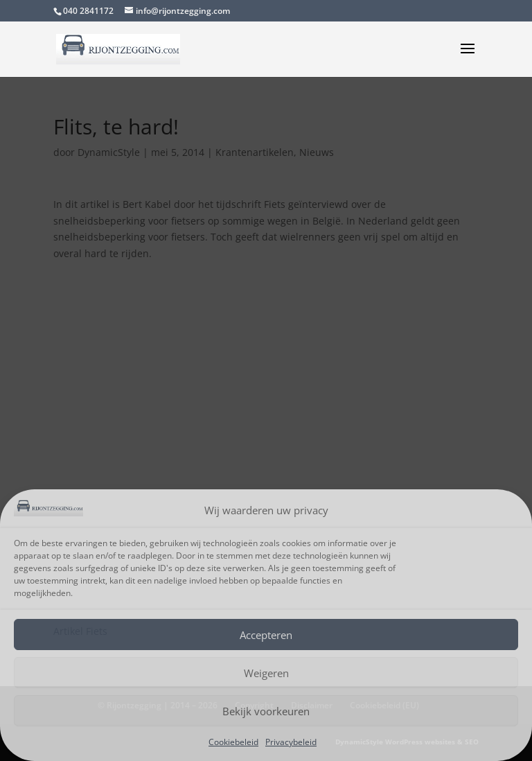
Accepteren (266, 635)
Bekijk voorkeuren (266, 711)
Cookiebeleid (233, 742)
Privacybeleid (291, 742)
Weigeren (266, 673)
